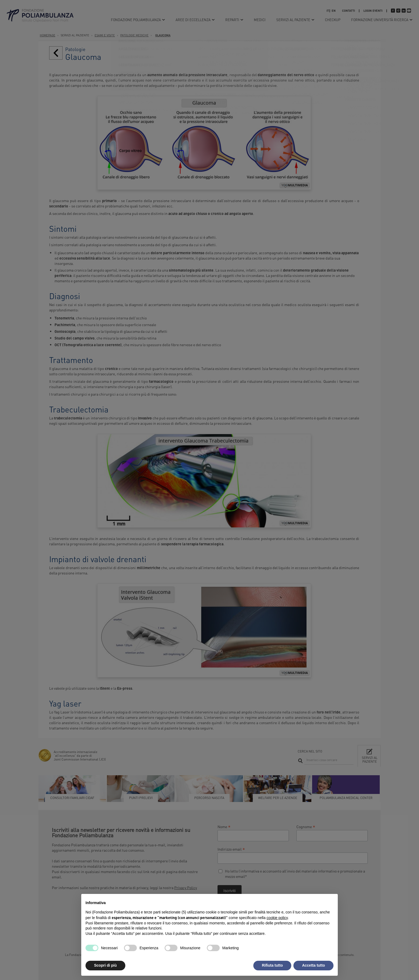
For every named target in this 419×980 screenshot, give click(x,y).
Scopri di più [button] (105, 965)
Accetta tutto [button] (313, 965)
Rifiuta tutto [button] (272, 965)
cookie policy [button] (277, 918)
